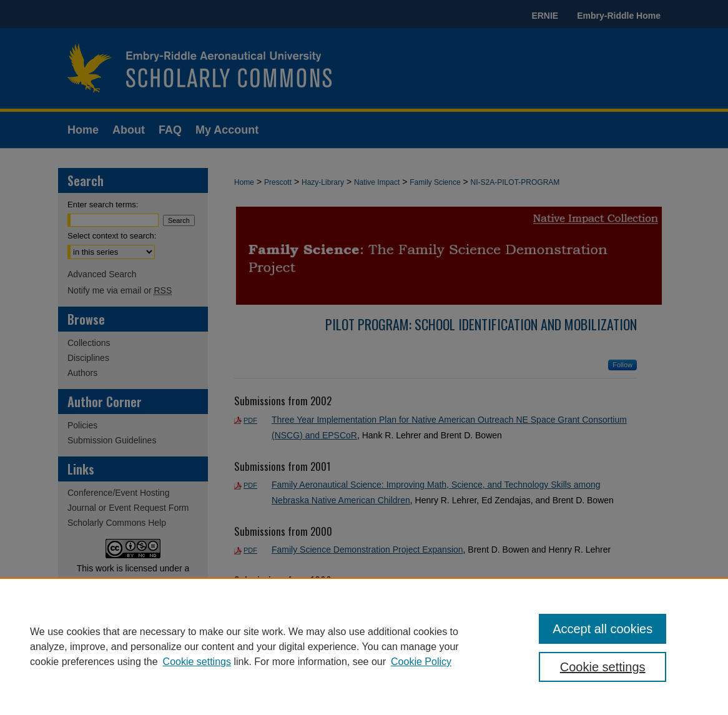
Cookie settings (197, 662)
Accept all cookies (603, 629)
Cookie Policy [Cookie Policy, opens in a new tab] (421, 662)
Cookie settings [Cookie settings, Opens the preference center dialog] (603, 667)
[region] (364, 646)
